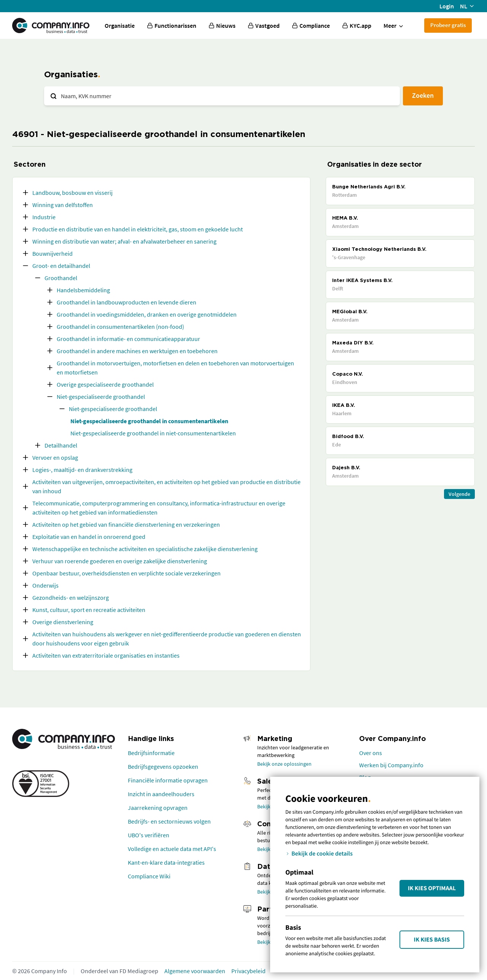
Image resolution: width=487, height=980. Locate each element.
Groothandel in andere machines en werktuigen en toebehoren (137, 351)
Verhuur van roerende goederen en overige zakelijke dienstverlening (120, 561)
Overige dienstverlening (63, 622)
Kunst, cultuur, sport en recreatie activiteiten (89, 610)
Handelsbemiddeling (83, 290)
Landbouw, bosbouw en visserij (72, 193)
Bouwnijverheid (53, 253)
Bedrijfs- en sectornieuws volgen (169, 821)
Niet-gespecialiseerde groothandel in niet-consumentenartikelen (153, 433)
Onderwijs (45, 585)
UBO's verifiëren (149, 835)
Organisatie (120, 25)
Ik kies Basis (432, 940)
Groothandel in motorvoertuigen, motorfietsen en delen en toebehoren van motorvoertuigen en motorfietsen (175, 368)
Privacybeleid (248, 971)
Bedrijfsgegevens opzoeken (163, 766)
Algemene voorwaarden (195, 971)
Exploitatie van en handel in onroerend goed (89, 537)
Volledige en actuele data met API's (172, 849)
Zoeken (423, 95)
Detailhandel (61, 445)
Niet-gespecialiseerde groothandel (101, 397)
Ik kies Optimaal (432, 888)
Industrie (44, 217)
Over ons (371, 753)
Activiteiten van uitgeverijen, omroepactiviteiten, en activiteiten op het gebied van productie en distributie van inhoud (166, 486)
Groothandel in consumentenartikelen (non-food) (120, 327)
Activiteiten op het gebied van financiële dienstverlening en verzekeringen (126, 524)
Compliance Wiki (149, 876)
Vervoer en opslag (55, 457)
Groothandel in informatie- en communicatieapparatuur (128, 339)
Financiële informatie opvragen (168, 780)
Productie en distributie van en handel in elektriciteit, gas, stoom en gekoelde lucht (138, 229)
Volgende (459, 494)
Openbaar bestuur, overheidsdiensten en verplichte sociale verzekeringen (127, 573)
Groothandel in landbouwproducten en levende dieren (127, 302)
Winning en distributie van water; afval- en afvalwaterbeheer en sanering (124, 241)
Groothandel (61, 278)
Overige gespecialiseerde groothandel (105, 384)
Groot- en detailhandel (61, 266)
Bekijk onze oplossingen (284, 764)
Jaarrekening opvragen (158, 808)
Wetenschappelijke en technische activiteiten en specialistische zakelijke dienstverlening (145, 549)
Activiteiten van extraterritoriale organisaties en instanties (106, 655)
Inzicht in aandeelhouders (161, 794)
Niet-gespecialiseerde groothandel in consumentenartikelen (149, 421)
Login (447, 6)
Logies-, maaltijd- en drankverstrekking (82, 470)
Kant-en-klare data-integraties (166, 862)
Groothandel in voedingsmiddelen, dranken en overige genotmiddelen (147, 314)
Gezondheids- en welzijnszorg (71, 598)
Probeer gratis (448, 25)
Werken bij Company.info (391, 765)
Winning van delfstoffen (63, 205)
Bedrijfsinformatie (151, 753)
